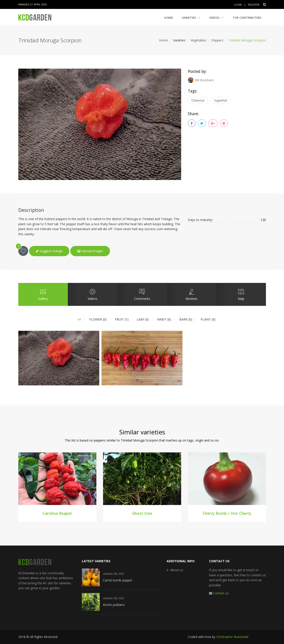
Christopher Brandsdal (232, 637)
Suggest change (49, 251)
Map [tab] (241, 294)
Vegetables (198, 40)
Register (254, 5)
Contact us (221, 593)
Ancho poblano (114, 605)
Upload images (90, 251)
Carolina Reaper (57, 513)
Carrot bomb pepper (118, 580)
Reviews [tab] (191, 294)
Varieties (191, 18)
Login (238, 5)
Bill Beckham (201, 80)
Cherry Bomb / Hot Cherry (227, 513)
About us (177, 570)
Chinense (198, 100)
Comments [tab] (142, 294)
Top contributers (247, 18)
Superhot (221, 100)
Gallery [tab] (43, 294)
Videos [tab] (92, 294)
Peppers (217, 40)
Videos (217, 18)
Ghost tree (142, 513)
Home (169, 18)
